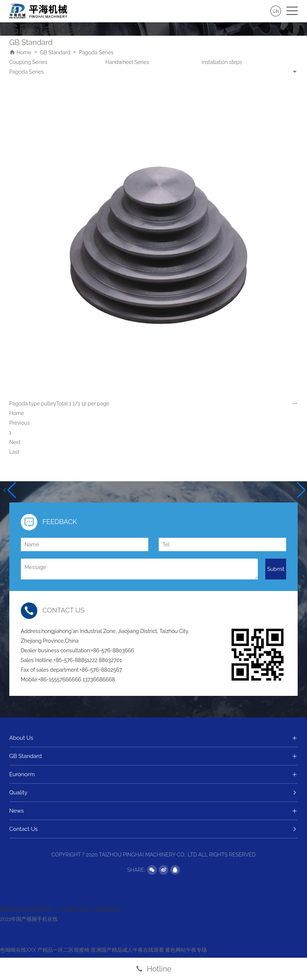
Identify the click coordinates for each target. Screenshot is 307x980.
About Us (154, 738)
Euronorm (154, 774)
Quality (154, 793)
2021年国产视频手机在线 (29, 919)
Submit (276, 569)
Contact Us (154, 829)
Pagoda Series (96, 52)
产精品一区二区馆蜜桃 (63, 950)
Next (15, 442)
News (154, 811)
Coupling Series (221, 62)
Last (14, 452)
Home (24, 52)
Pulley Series (121, 62)
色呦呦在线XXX (18, 950)
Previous (20, 423)
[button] (9, 490)
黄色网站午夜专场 (186, 950)
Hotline (153, 969)
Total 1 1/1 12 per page (83, 404)
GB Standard (55, 52)
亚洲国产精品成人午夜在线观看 (127, 950)
